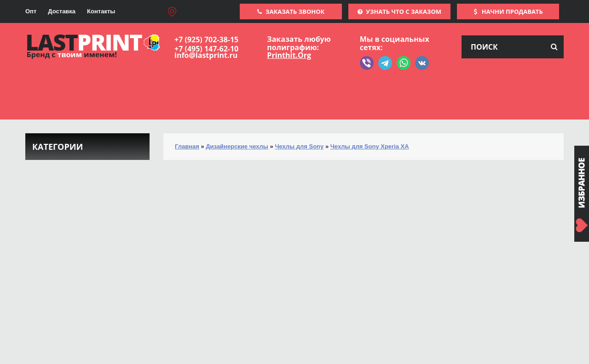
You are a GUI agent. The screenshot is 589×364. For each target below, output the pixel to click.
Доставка (62, 11)
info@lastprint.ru (206, 55)
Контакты (101, 11)
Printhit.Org (289, 55)
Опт (31, 11)
